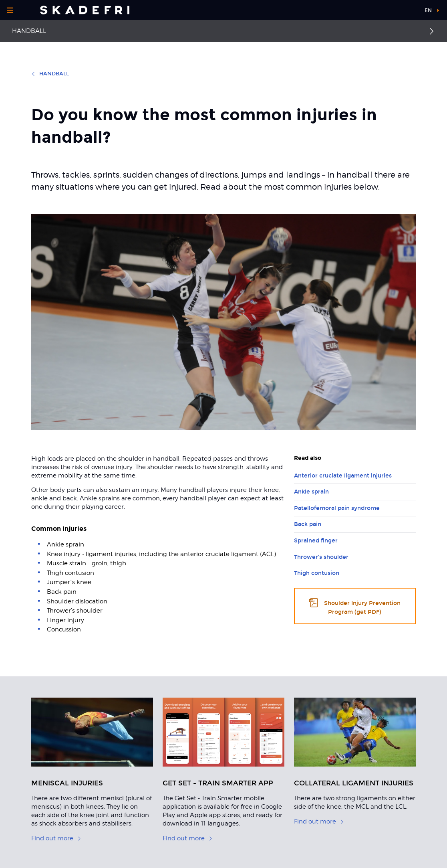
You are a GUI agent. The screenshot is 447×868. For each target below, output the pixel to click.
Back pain (308, 524)
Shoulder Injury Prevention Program (355, 606)
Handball (29, 31)
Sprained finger (316, 541)
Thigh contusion (317, 573)
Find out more (56, 838)
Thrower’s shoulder (321, 557)
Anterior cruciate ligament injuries (343, 476)
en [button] (428, 10)
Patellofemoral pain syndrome (337, 508)
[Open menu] (10, 10)
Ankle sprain (311, 492)
